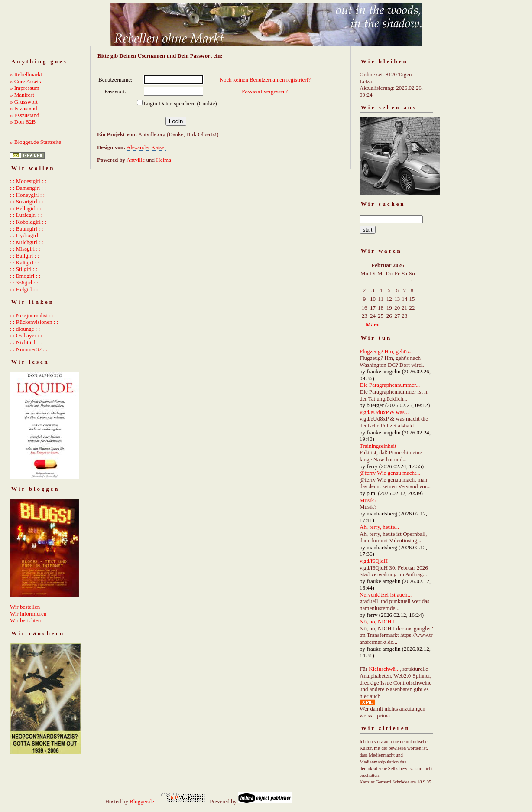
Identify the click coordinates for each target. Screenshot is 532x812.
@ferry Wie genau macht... (390, 473)
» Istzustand (23, 108)
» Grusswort (24, 102)
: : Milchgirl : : (27, 242)
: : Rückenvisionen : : (34, 322)
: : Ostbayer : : (26, 335)
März (372, 324)
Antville (136, 160)
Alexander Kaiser (146, 147)
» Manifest (22, 95)
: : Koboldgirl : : (28, 222)
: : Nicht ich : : (26, 342)
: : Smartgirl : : (27, 201)
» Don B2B (23, 122)
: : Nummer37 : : (29, 349)
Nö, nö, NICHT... (379, 621)
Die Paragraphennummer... (390, 385)
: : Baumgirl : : (27, 229)
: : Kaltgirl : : (25, 263)
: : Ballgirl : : (24, 256)
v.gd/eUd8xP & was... (384, 412)
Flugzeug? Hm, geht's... (386, 351)
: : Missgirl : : (25, 249)
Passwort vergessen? (265, 91)
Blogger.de (142, 801)
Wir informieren (28, 614)
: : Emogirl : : (25, 276)
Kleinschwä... (384, 669)
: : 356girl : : (24, 282)
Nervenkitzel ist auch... (386, 595)
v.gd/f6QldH (374, 561)
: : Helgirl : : (24, 289)
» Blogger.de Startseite (36, 142)
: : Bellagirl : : (26, 208)
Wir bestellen (25, 607)
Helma (164, 160)
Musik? (368, 500)
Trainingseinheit (378, 446)
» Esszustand (25, 115)
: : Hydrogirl (24, 235)
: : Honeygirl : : (27, 195)
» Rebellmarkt (26, 74)
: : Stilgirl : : (24, 269)
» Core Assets (26, 81)
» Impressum (25, 88)
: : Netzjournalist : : (32, 315)
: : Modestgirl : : (28, 181)
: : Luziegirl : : (26, 215)
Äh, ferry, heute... (379, 527)
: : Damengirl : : (28, 188)
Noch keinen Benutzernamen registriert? (265, 80)
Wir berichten (25, 620)
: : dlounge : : (25, 329)
